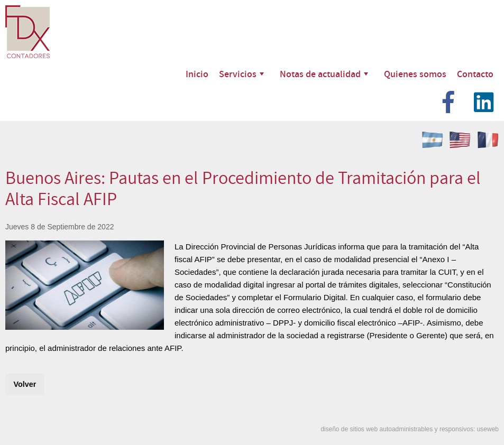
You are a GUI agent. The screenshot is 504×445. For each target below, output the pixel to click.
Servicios (241, 74)
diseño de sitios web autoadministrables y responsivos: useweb (410, 429)
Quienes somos (415, 74)
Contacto (475, 74)
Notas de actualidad (324, 74)
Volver (25, 384)
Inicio (197, 74)
